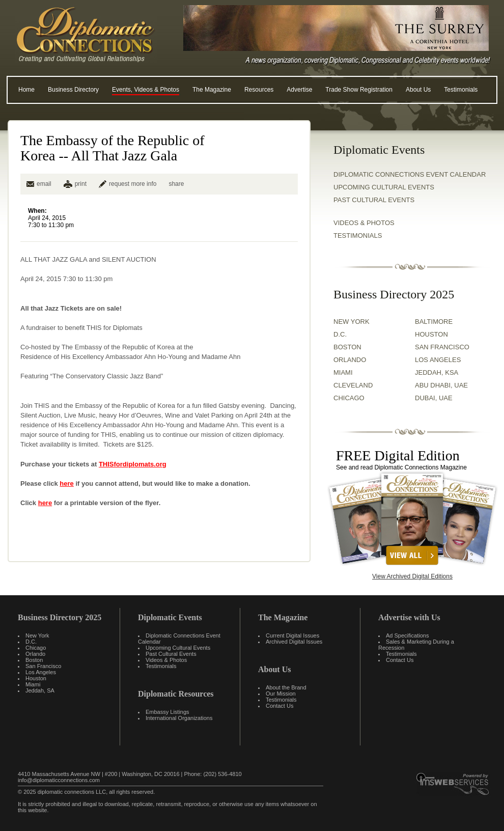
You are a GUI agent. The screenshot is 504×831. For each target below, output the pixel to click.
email (39, 184)
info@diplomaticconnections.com (59, 780)
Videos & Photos (166, 660)
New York (37, 635)
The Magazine (212, 90)
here (66, 483)
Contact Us (279, 706)
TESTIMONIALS (358, 236)
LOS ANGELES (438, 360)
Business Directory (73, 90)
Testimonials (461, 90)
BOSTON (347, 347)
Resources (259, 90)
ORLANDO (350, 360)
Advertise (299, 90)
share (176, 184)
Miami (33, 684)
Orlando (35, 654)
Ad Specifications (407, 635)
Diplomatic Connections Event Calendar (410, 174)
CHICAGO (349, 398)
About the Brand (286, 687)
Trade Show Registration (359, 90)
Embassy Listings (167, 712)
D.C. (340, 334)
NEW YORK (352, 322)
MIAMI (343, 372)
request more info (128, 184)
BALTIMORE (434, 322)
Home (26, 90)
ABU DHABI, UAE (441, 385)
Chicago (36, 648)
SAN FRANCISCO (442, 347)
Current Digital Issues (292, 635)
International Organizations (179, 718)
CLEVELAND (353, 385)
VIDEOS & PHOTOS (364, 223)
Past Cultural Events (374, 200)
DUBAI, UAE (434, 398)
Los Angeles (41, 672)
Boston (34, 660)
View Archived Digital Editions (412, 576)
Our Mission (281, 694)
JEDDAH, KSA (437, 372)
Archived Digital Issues (294, 642)
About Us (418, 90)
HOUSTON (431, 334)
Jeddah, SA (40, 690)
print (81, 184)
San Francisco (43, 666)
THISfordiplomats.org (133, 464)
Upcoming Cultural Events (384, 187)
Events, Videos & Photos (146, 90)
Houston (36, 678)
